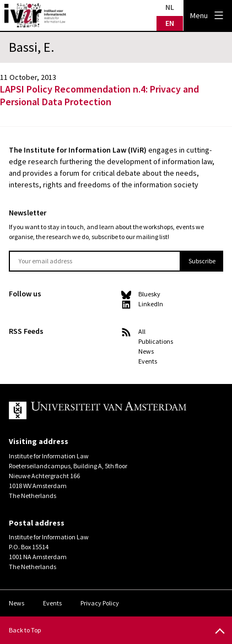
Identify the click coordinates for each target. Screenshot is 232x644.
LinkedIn (151, 304)
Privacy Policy (100, 603)
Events (148, 361)
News (146, 351)
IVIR (35, 15)
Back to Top (25, 630)
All (142, 331)
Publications (156, 341)
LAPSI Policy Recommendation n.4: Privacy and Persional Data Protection (99, 95)
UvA (107, 410)
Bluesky (149, 294)
